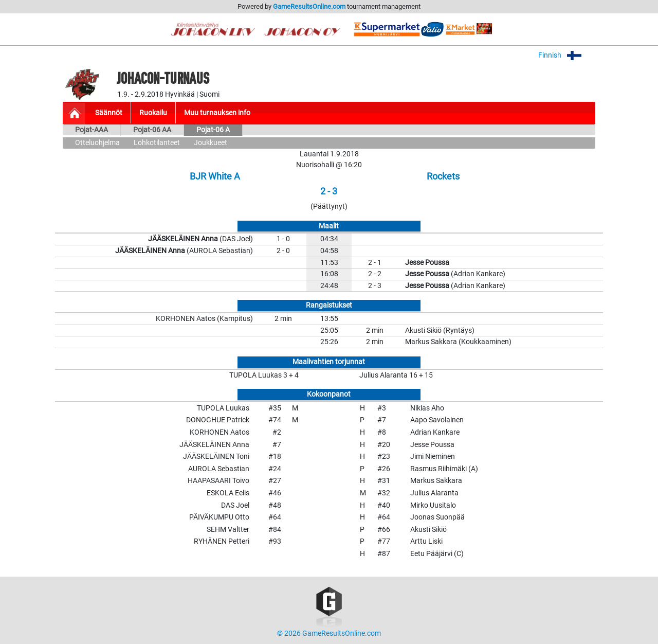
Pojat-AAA (92, 130)
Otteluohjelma (97, 143)
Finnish (567, 55)
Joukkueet (211, 143)
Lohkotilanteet (157, 143)
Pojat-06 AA (152, 130)
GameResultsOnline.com (309, 6)
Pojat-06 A (213, 130)
